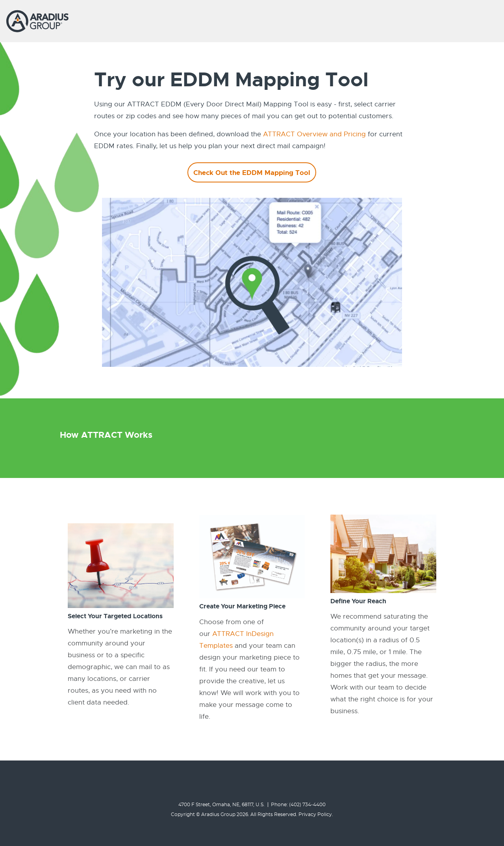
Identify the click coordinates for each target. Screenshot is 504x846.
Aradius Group (218, 814)
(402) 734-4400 (307, 805)
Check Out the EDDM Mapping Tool (252, 173)
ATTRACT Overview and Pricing (314, 134)
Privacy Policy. (316, 814)
